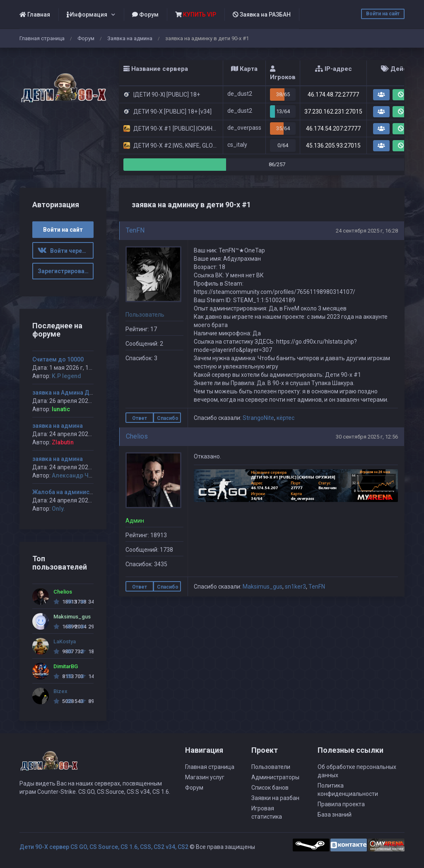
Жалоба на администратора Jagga (82, 492)
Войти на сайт (383, 14)
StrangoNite (258, 418)
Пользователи (271, 767)
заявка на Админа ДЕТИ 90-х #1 (77, 393)
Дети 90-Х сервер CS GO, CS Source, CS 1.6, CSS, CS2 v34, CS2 (104, 847)
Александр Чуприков (82, 475)
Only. (58, 509)
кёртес (285, 418)
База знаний (335, 815)
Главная (35, 15)
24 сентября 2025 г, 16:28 (367, 231)
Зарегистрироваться (66, 271)
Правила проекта (341, 804)
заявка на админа (58, 426)
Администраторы (275, 777)
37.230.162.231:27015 (333, 112)
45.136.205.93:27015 (333, 145)
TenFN (135, 230)
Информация (87, 15)
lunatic (61, 409)
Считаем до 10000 (58, 359)
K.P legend (66, 376)
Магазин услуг (205, 777)
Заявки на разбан (275, 798)
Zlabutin (63, 442)
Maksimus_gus (263, 587)
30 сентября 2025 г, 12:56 (367, 437)
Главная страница (42, 38)
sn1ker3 (295, 587)
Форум (145, 15)
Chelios (137, 436)
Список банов (270, 788)
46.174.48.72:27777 (333, 95)
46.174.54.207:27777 (333, 129)
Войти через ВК (66, 251)
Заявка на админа (130, 38)
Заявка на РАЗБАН (262, 15)
